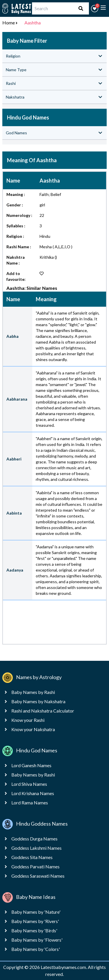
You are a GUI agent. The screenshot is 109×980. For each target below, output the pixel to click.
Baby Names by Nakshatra (38, 701)
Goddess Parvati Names (35, 866)
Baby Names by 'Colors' (36, 949)
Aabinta (14, 513)
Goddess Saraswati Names (38, 876)
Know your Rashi (28, 720)
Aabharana (17, 399)
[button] (95, 9)
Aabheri (14, 459)
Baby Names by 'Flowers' (37, 940)
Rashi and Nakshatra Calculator (43, 711)
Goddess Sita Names (32, 857)
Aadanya (15, 570)
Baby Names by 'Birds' (34, 930)
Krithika (47, 257)
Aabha (12, 336)
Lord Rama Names (30, 803)
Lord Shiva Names (29, 784)
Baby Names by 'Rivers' (35, 921)
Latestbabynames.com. (64, 967)
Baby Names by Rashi (33, 692)
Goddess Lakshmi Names (36, 848)
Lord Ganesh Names (31, 765)
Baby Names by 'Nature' (36, 912)
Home (9, 23)
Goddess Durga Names (34, 839)
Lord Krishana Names (33, 793)
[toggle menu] (103, 8)
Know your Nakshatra (33, 729)
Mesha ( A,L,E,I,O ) (56, 247)
